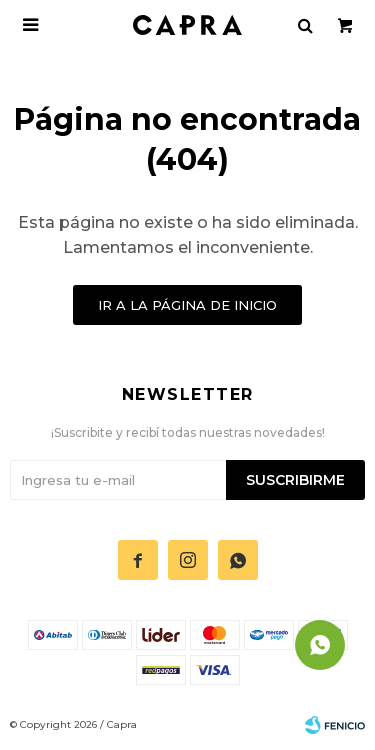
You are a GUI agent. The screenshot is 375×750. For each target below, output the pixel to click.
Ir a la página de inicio (187, 305)
